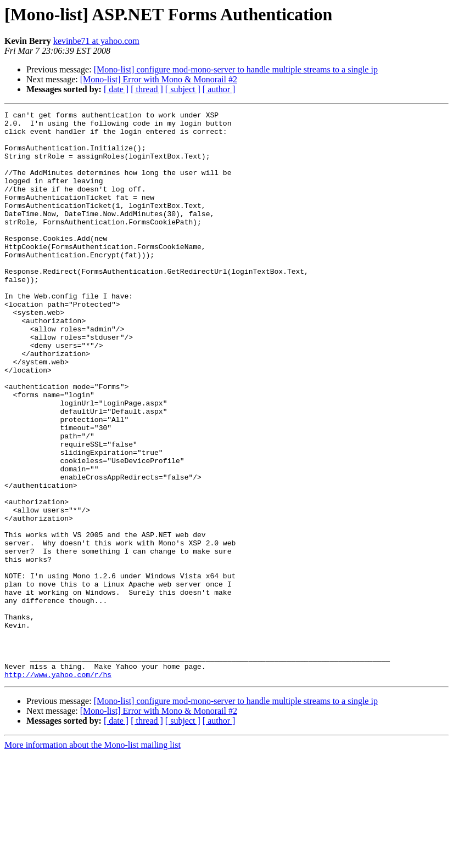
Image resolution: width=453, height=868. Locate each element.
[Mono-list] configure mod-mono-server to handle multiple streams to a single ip (236, 69)
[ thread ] (147, 89)
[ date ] (116, 89)
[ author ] (219, 89)
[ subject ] (183, 89)
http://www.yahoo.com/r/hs (58, 788)
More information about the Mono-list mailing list (93, 858)
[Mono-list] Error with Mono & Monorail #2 (159, 79)
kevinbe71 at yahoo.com (96, 41)
